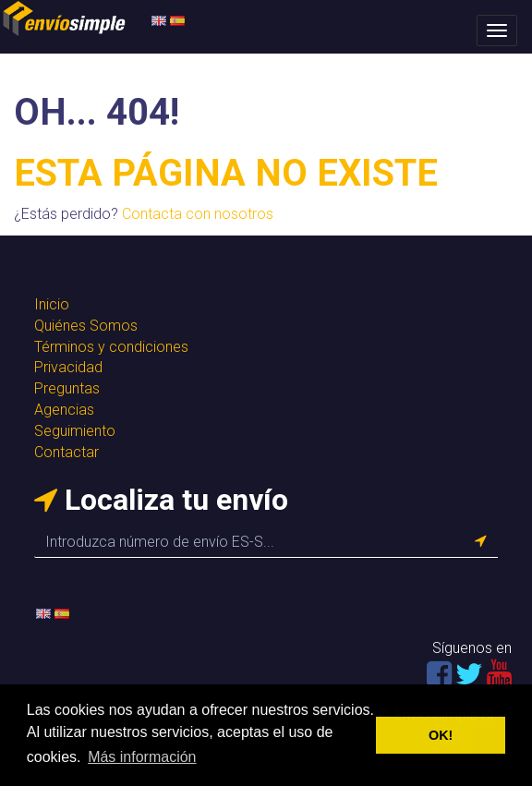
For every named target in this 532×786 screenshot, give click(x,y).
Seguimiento (75, 431)
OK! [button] (441, 735)
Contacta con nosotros (198, 214)
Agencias (64, 410)
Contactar (66, 452)
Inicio (52, 304)
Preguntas (67, 388)
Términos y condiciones (111, 347)
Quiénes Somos (86, 326)
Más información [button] (142, 757)
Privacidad (68, 367)
